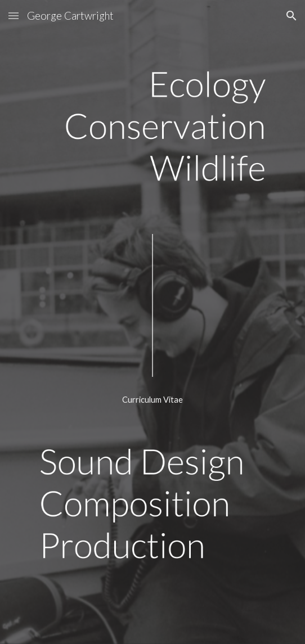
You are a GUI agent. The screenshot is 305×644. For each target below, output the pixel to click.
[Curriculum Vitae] (153, 400)
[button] (14, 15)
